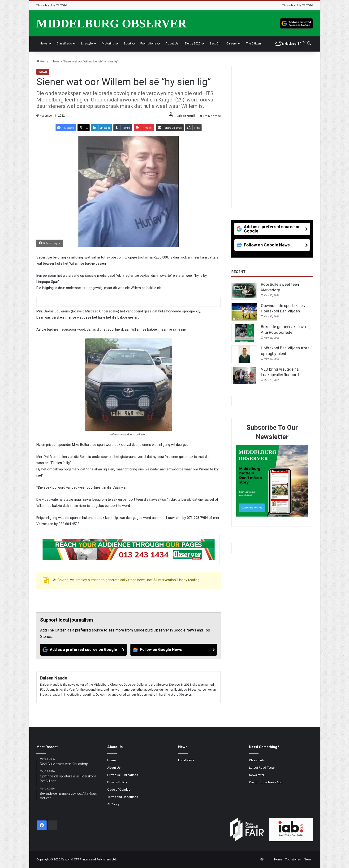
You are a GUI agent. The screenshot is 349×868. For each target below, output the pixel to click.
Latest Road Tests (262, 767)
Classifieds (64, 43)
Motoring (108, 43)
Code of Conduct (119, 789)
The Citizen (253, 43)
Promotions (148, 43)
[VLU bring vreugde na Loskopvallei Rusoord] (244, 376)
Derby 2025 (193, 43)
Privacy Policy (117, 782)
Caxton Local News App (266, 782)
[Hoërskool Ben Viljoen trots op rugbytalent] (244, 354)
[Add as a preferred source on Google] (296, 23)
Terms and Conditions (123, 797)
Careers (232, 43)
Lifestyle (87, 43)
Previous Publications (123, 775)
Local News (186, 760)
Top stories (293, 859)
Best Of (215, 43)
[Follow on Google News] (174, 650)
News (44, 43)
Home (42, 61)
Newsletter (257, 775)
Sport (127, 43)
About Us (172, 43)
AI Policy (113, 804)
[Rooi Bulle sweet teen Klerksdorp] (244, 291)
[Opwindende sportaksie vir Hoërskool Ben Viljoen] (244, 312)
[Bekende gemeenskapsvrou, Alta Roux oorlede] (244, 333)
